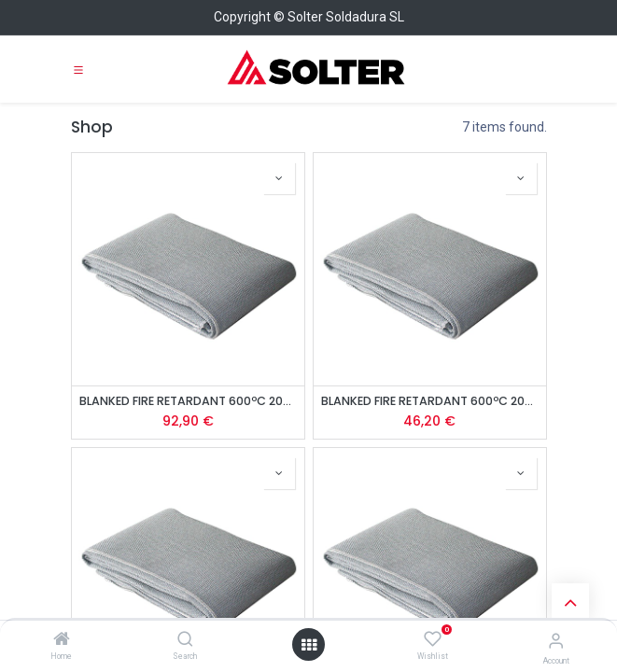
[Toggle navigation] (78, 69)
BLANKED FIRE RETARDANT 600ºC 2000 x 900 (430, 401)
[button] (279, 178)
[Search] (185, 640)
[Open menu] (309, 645)
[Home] (62, 640)
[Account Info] (556, 641)
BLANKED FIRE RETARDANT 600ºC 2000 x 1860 (188, 401)
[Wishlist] (433, 639)
